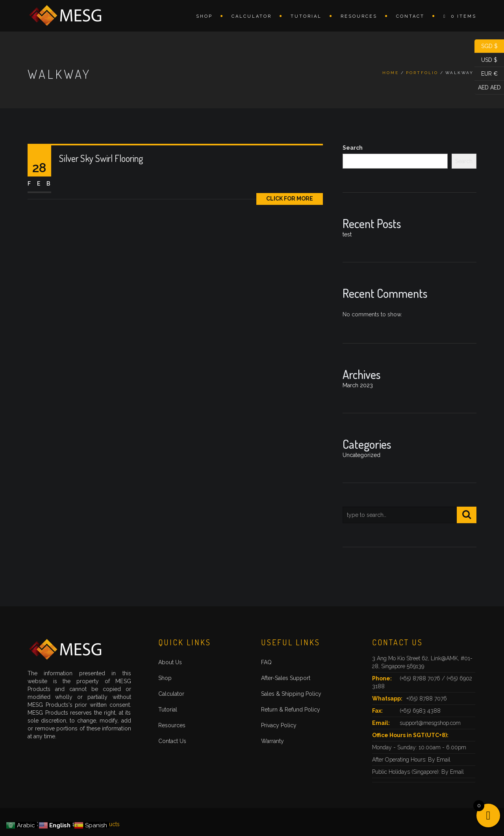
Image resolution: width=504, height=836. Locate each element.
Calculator (252, 16)
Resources (359, 16)
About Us (170, 662)
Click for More (290, 199)
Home (391, 73)
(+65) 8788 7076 (421, 678)
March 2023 (358, 385)
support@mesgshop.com (430, 723)
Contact (410, 16)
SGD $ (486, 46)
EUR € (486, 74)
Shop (204, 16)
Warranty (272, 741)
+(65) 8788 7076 (427, 699)
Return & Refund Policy (291, 710)
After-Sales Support (286, 678)
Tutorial (306, 16)
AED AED (488, 88)
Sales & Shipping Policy (291, 694)
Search (353, 148)
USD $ (486, 60)
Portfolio (422, 73)
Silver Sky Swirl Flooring (101, 158)
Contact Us (172, 741)
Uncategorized (361, 455)
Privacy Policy (279, 725)
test (347, 234)
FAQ (266, 662)
